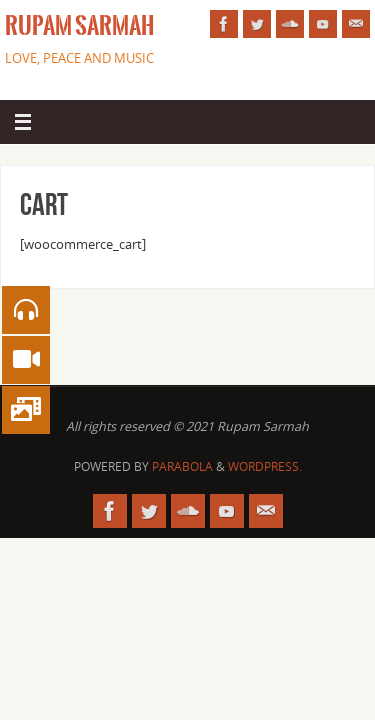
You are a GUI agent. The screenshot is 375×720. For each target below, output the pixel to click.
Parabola (182, 466)
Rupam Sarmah (79, 26)
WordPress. (265, 466)
